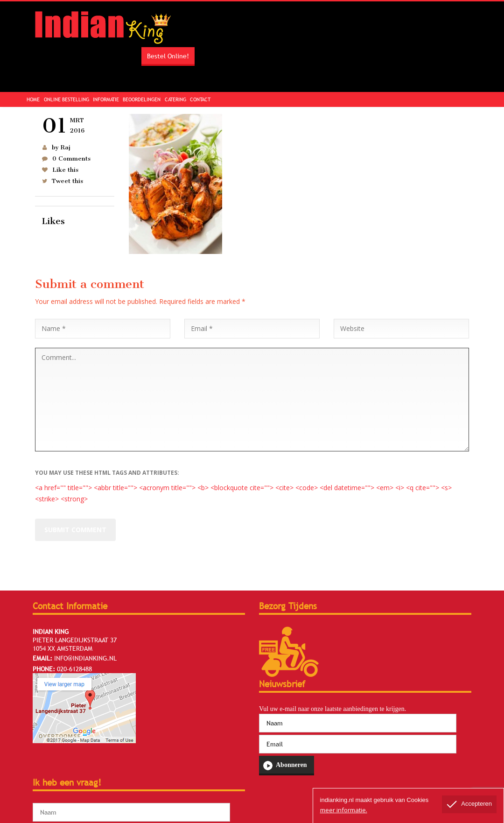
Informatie (106, 99)
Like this (65, 170)
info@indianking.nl (85, 658)
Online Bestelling (66, 99)
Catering (175, 99)
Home (33, 99)
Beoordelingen (142, 99)
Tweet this (67, 181)
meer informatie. (344, 810)
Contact (200, 99)
